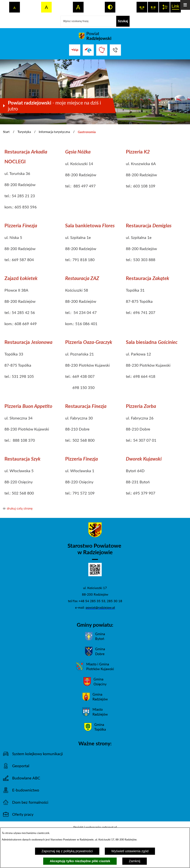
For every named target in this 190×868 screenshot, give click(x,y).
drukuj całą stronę (20, 508)
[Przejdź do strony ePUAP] (88, 50)
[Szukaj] (123, 21)
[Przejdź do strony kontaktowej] (115, 50)
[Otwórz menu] (185, 5)
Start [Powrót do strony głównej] (6, 132)
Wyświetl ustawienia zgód (130, 851)
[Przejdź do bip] (75, 50)
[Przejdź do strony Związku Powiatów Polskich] (102, 50)
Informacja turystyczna (54, 132)
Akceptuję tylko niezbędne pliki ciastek (80, 861)
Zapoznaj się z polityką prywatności (67, 851)
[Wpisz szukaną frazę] (88, 21)
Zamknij (135, 861)
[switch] (142, 7)
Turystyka (24, 132)
